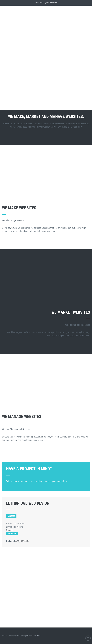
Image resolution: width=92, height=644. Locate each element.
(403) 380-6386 (22, 541)
